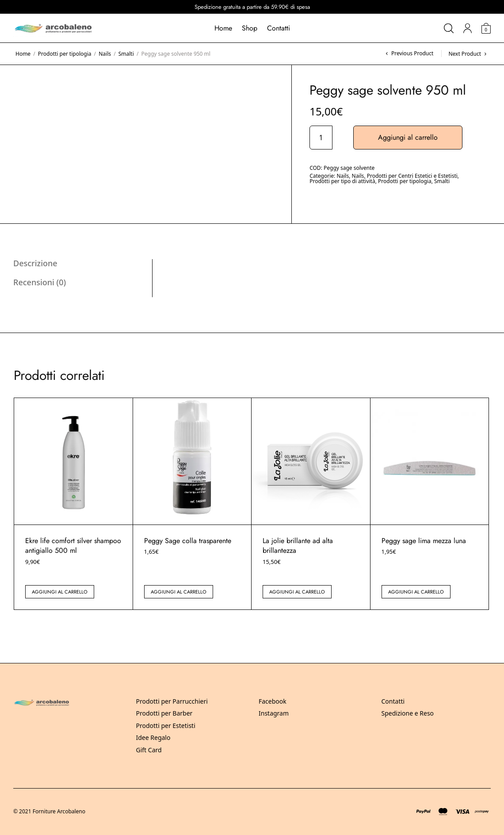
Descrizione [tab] (35, 263)
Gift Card (149, 750)
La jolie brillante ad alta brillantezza (298, 546)
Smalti (126, 54)
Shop (250, 28)
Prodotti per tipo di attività (342, 181)
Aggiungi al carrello (408, 137)
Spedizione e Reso (408, 713)
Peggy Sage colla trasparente (188, 541)
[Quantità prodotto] (321, 138)
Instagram (274, 713)
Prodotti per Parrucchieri (172, 701)
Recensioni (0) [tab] (40, 282)
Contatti (279, 28)
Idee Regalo (153, 737)
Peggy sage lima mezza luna (424, 541)
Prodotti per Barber (164, 713)
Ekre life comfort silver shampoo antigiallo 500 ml (73, 546)
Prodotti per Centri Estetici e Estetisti (412, 176)
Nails (105, 54)
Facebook (273, 701)
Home (223, 28)
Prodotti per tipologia (65, 54)
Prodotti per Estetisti (166, 726)
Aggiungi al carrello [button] (60, 592)
